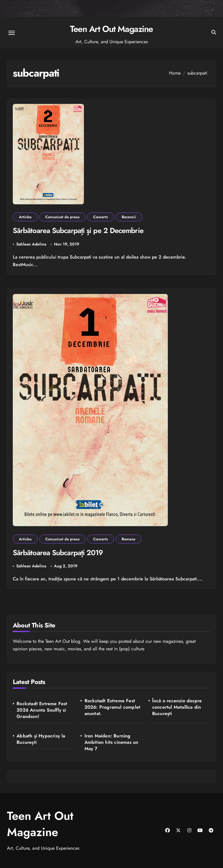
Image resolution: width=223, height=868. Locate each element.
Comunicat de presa (62, 217)
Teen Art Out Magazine (111, 29)
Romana (128, 539)
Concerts (101, 217)
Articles (25, 217)
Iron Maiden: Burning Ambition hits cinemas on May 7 (111, 742)
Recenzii (129, 217)
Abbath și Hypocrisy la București (41, 739)
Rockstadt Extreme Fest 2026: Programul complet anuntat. (113, 707)
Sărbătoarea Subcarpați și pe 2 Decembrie (78, 230)
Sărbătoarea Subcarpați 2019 (58, 553)
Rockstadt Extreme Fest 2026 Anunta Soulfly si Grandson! (42, 710)
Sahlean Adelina (31, 244)
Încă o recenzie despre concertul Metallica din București (177, 707)
